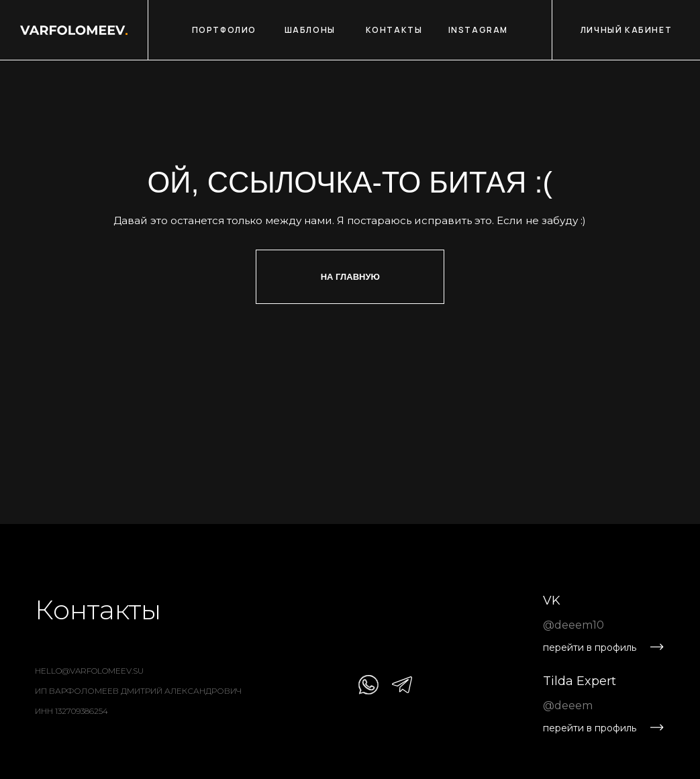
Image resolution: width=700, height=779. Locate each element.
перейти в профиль (590, 647)
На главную (350, 277)
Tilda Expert (580, 681)
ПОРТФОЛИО (224, 30)
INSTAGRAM (478, 30)
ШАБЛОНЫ (310, 30)
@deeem (568, 706)
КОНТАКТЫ (394, 30)
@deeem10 (573, 625)
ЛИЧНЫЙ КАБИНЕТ (626, 30)
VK (552, 601)
